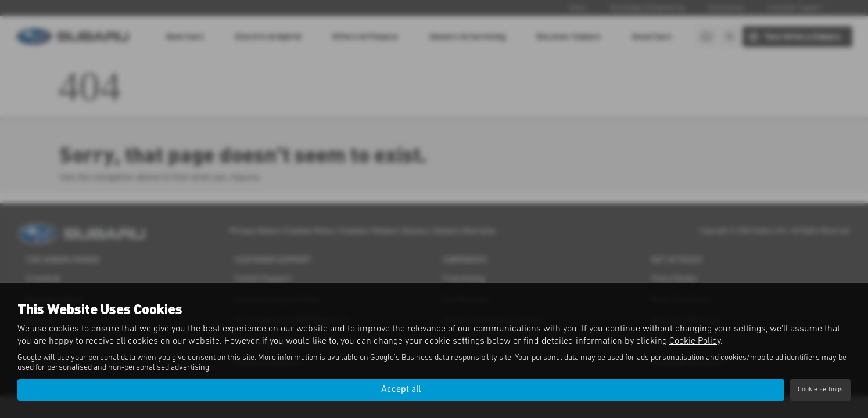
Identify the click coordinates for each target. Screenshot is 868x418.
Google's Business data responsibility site (441, 358)
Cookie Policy (695, 341)
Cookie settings (820, 390)
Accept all (401, 390)
